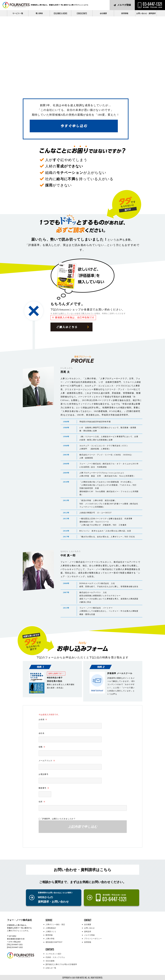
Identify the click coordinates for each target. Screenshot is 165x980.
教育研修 (49, 935)
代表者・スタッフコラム (55, 957)
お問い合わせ (89, 928)
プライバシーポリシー (93, 939)
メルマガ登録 (124, 5)
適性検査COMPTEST (54, 942)
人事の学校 (50, 939)
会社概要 (103, 13)
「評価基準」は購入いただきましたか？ (58, 819)
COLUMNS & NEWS (61, 13)
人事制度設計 (51, 928)
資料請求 (88, 932)
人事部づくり (51, 932)
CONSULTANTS (82, 13)
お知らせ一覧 (51, 968)
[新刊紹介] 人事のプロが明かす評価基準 (61, 964)
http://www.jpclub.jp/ (113, 473)
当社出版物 (50, 961)
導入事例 (39, 13)
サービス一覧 (18, 13)
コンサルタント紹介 (53, 954)
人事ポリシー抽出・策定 (55, 924)
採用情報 (125, 13)
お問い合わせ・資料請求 (146, 13)
